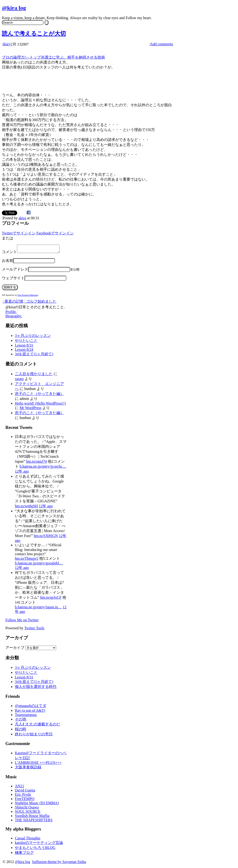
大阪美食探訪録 (28, 768)
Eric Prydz (23, 796)
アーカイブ (15, 649)
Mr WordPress (30, 409)
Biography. (14, 317)
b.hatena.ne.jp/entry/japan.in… (38, 608)
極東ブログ (24, 854)
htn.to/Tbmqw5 (27, 560)
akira (22, 218)
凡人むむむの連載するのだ (38, 726)
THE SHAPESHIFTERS (34, 821)
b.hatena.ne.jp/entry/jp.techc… (43, 468)
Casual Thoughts (28, 840)
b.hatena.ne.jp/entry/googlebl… (39, 565)
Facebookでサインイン (55, 233)
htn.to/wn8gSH (26, 507)
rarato (19, 380)
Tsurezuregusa (26, 716)
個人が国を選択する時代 (36, 688)
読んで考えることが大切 (34, 34)
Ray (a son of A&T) (30, 712)
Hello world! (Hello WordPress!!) (40, 405)
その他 (21, 721)
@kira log (14, 8)
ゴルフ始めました (40, 303)
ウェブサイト (13, 279)
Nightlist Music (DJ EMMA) (37, 804)
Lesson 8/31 (24, 347)
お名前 (8, 262)
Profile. (11, 313)
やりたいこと (26, 342)
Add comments (162, 44)
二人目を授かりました (34, 375)
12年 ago (22, 473)
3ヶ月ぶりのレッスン (33, 337)
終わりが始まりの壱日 (34, 735)
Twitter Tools (34, 629)
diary (7, 44)
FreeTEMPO (25, 800)
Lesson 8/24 (24, 351)
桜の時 (21, 730)
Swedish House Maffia (32, 817)
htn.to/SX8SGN (46, 537)
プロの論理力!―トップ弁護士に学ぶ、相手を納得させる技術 (53, 57)
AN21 (19, 787)
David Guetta (25, 792)
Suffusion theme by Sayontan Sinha (59, 863)
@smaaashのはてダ (31, 707)
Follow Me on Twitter (22, 621)
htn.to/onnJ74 (37, 463)
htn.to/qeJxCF (51, 599)
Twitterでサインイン (19, 233)
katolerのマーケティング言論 (39, 844)
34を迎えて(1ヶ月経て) (34, 355)
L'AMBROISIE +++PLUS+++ (38, 764)
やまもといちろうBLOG (35, 849)
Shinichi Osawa (27, 809)
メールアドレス (15, 271)
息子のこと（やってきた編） (39, 395)
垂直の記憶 (13, 303)
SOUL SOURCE (28, 813)
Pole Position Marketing (28, 296)
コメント (9, 253)
